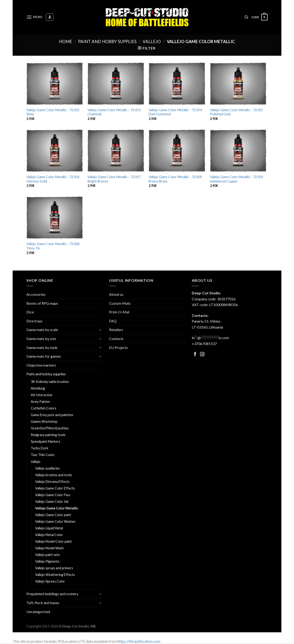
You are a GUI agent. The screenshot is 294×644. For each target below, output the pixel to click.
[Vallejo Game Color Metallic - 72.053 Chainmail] (116, 84)
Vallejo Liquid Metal (49, 528)
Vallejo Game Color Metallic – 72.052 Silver (53, 112)
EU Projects (119, 347)
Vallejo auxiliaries (47, 468)
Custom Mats (120, 303)
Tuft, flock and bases (43, 603)
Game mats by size (41, 339)
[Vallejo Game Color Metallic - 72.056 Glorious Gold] (55, 151)
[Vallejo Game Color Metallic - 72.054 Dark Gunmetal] (177, 84)
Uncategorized (38, 612)
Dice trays (34, 321)
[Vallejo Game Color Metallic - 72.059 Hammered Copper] (238, 151)
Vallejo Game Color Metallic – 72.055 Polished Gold (236, 112)
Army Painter (41, 402)
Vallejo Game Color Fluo (53, 495)
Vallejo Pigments (47, 561)
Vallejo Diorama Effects (52, 482)
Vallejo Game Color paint (53, 515)
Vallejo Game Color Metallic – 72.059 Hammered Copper (236, 179)
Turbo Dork (40, 448)
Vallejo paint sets (48, 555)
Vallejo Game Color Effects (55, 488)
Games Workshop (44, 422)
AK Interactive (42, 395)
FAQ (113, 321)
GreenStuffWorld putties (50, 428)
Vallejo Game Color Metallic (57, 508)
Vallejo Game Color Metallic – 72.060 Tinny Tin (53, 246)
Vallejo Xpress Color (50, 581)
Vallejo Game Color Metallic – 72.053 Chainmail (114, 112)
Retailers (116, 330)
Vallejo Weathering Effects (55, 575)
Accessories (36, 294)
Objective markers (41, 365)
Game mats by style (42, 347)
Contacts (116, 339)
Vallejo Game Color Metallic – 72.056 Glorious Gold (53, 179)
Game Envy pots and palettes (52, 415)
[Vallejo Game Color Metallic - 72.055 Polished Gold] (238, 84)
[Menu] (34, 17)
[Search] (246, 17)
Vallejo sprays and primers (54, 568)
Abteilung (38, 388)
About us (116, 294)
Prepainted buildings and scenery (52, 594)
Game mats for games (44, 356)
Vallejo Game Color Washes (55, 521)
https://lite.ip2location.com (139, 641)
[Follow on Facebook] (195, 355)
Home (66, 41)
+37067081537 (204, 344)
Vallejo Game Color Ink (52, 502)
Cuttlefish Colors (44, 408)
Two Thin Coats (43, 455)
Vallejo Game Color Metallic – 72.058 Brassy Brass (175, 179)
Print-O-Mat (119, 312)
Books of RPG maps (42, 303)
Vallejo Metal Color (49, 535)
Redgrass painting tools (48, 435)
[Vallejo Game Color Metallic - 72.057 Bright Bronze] (116, 151)
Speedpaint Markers (45, 441)
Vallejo (152, 41)
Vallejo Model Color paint (54, 541)
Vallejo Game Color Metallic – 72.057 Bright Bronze (114, 179)
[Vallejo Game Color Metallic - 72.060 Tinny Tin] (55, 218)
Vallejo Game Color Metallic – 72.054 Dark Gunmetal (175, 112)
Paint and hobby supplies (107, 41)
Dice (30, 312)
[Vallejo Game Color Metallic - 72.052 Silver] (55, 84)
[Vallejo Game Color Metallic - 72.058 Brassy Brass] (177, 151)
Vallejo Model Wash (49, 548)
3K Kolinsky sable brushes (50, 382)
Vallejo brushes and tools (54, 475)
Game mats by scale (42, 330)
